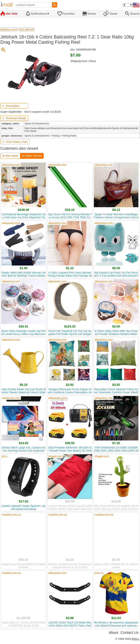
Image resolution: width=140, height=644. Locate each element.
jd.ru (5, 456)
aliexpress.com (11, 165)
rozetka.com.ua (11, 515)
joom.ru (99, 573)
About (114, 633)
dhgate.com (55, 456)
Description (11, 106)
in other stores (32, 156)
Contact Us (130, 633)
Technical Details (14, 118)
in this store (10, 156)
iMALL (136, 639)
